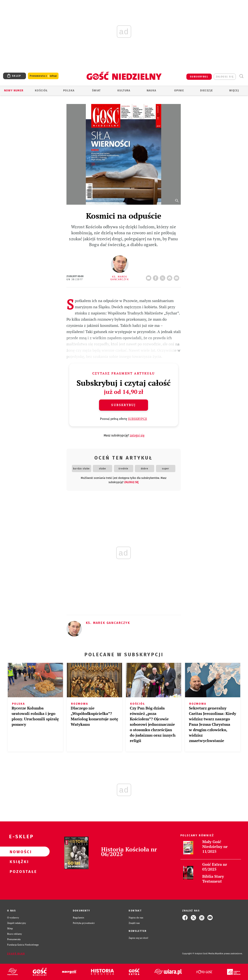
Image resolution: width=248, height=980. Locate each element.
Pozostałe (19, 871)
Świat (96, 91)
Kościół (41, 91)
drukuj (170, 277)
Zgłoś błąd (16, 954)
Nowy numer (14, 91)
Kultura (124, 91)
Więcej (234, 91)
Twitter (163, 277)
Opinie (179, 91)
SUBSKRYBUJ (199, 77)
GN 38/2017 (75, 279)
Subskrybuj (123, 405)
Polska (69, 91)
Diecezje (206, 91)
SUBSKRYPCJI (137, 419)
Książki (19, 861)
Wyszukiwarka (241, 76)
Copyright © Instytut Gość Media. (198, 954)
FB (156, 277)
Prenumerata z (43, 76)
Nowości (19, 852)
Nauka (152, 91)
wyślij (177, 277)
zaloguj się (225, 77)
